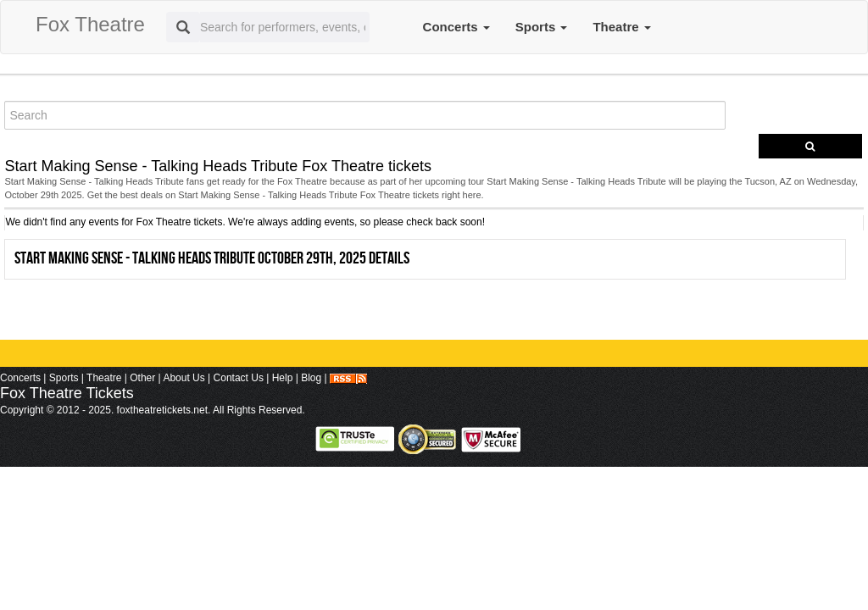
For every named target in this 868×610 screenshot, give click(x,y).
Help (283, 378)
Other (142, 378)
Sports (542, 27)
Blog (311, 378)
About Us (184, 378)
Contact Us (239, 378)
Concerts (456, 27)
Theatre (621, 27)
